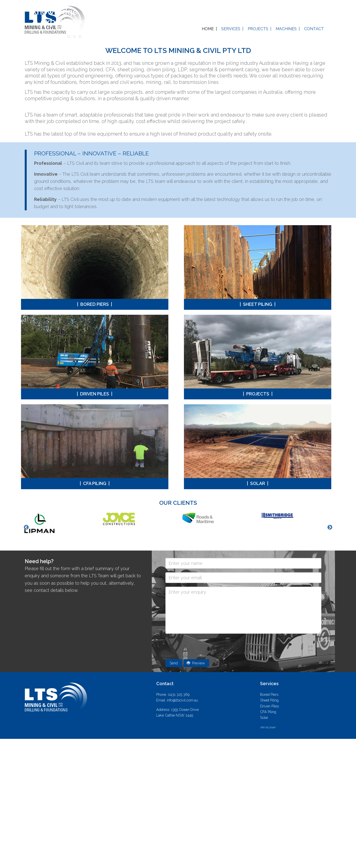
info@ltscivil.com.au (182, 829)
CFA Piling (95, 613)
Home (208, 29)
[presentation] (203, 776)
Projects (258, 29)
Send (174, 792)
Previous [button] (26, 657)
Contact (314, 29)
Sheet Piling (258, 434)
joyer (273, 857)
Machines (286, 29)
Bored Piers (95, 434)
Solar (258, 613)
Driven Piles (95, 523)
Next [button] (330, 657)
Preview (196, 792)
